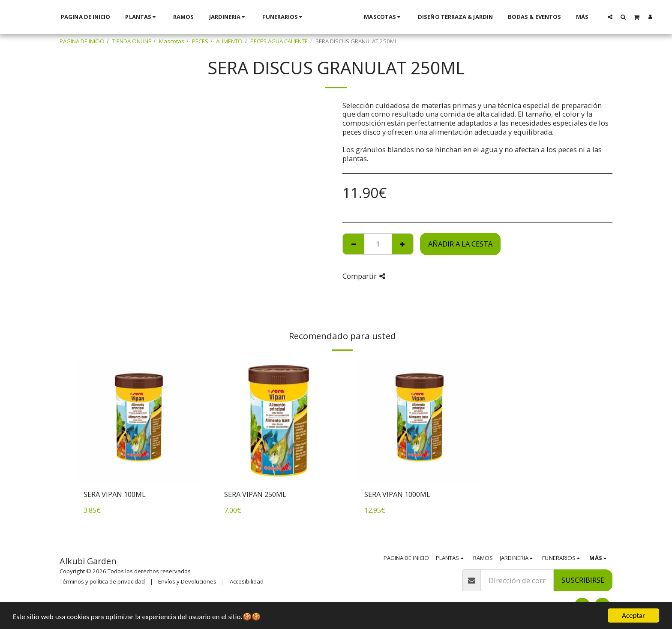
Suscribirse (583, 580)
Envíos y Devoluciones (187, 581)
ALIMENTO (229, 41)
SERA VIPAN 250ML (255, 494)
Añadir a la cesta (460, 244)
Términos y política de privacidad (102, 581)
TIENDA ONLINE (132, 41)
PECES (200, 41)
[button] (554, 17)
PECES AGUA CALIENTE (279, 41)
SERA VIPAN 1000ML (397, 494)
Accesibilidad (247, 581)
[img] (138, 421)
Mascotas (172, 41)
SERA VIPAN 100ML (115, 494)
